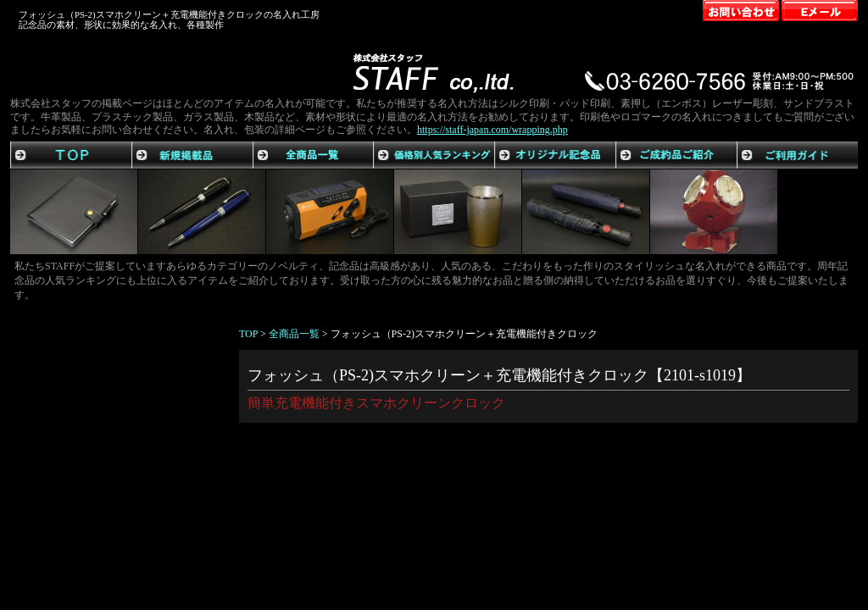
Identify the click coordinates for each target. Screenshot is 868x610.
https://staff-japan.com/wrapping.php (492, 130)
